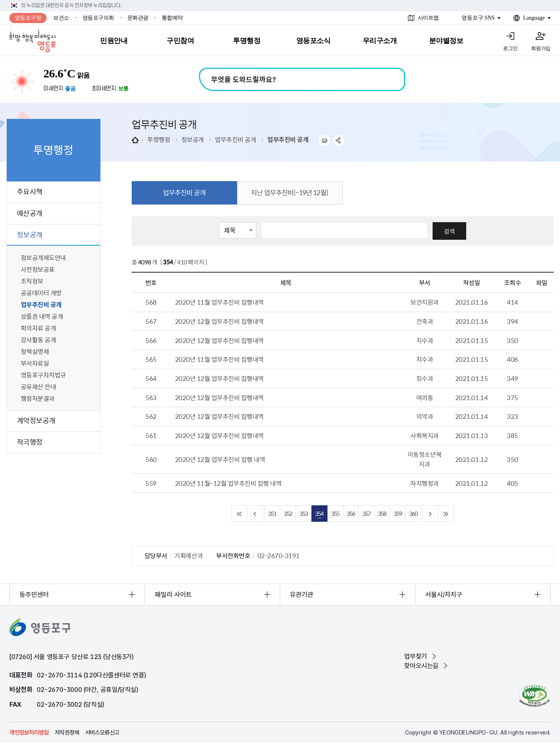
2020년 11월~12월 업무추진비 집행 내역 (228, 483)
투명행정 (159, 139)
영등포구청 (28, 18)
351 (272, 513)
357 (366, 513)
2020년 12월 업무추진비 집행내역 (219, 321)
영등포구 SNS (478, 18)
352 (288, 513)
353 (303, 513)
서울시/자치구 (444, 595)
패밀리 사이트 (173, 595)
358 (382, 513)
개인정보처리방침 (29, 733)
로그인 (510, 48)
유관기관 (302, 595)
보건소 (61, 18)
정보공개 (193, 139)
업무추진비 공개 (235, 139)
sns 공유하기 (339, 141)
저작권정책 (67, 733)
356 (351, 513)
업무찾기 (415, 656)
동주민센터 (34, 595)
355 (335, 513)
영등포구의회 (98, 18)
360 (413, 513)
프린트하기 (325, 141)
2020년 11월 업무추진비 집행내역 (219, 302)
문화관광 (138, 18)
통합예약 (172, 18)
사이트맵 (428, 18)
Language (534, 18)
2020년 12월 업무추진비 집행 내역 (220, 459)
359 (398, 513)
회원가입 (541, 48)
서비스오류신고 (102, 733)
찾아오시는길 (421, 666)
